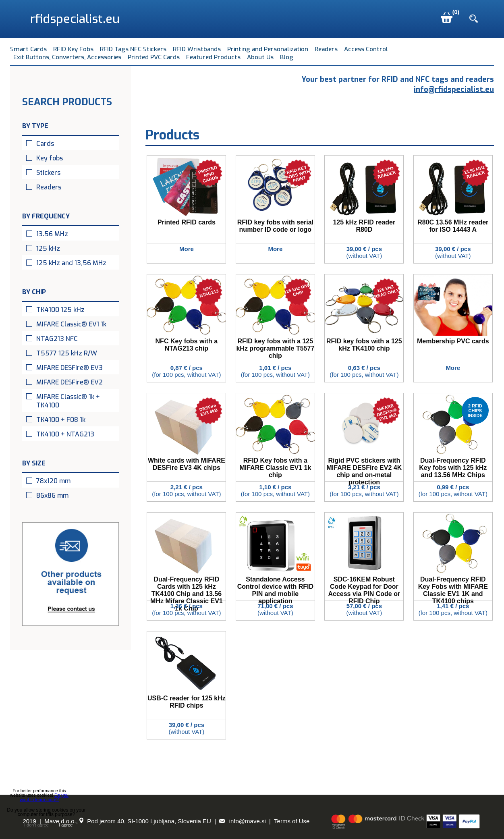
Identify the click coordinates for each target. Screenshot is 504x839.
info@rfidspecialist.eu (454, 89)
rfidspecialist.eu (75, 19)
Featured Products (213, 57)
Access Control (366, 49)
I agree (66, 825)
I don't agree (36, 825)
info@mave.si (242, 821)
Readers (326, 49)
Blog (287, 57)
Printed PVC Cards (154, 57)
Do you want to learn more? (44, 797)
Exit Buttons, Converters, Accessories (67, 57)
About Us (260, 57)
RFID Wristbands (197, 49)
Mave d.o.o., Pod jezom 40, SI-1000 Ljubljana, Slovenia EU (128, 821)
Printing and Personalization (268, 49)
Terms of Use (292, 821)
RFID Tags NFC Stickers (133, 49)
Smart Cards (28, 49)
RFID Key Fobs (73, 49)
